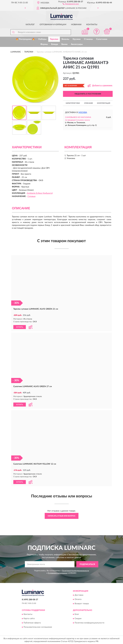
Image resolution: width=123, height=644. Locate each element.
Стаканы (88, 39)
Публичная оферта (32, 623)
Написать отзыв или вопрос (62, 516)
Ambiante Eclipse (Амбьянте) (40, 193)
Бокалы (65, 39)
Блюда (55, 44)
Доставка (79, 595)
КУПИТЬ (20, 327)
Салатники (102, 39)
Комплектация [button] (104, 103)
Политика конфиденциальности (89, 623)
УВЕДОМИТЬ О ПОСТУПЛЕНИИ (88, 94)
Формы (44, 44)
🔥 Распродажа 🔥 (25, 39)
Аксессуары (77, 44)
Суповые (31, 196)
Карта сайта (29, 618)
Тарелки (54, 39)
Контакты (92, 25)
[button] (71, 4)
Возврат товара (82, 603)
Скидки (78, 618)
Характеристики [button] (73, 103)
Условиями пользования (58, 573)
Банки (64, 44)
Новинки (76, 25)
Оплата (78, 599)
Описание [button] (88, 103)
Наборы (42, 39)
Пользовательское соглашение (38, 627)
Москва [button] (83, 112)
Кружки (77, 39)
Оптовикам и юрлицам (53, 25)
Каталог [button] (30, 25)
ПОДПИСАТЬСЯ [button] (87, 564)
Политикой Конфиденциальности (75, 570)
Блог (77, 614)
